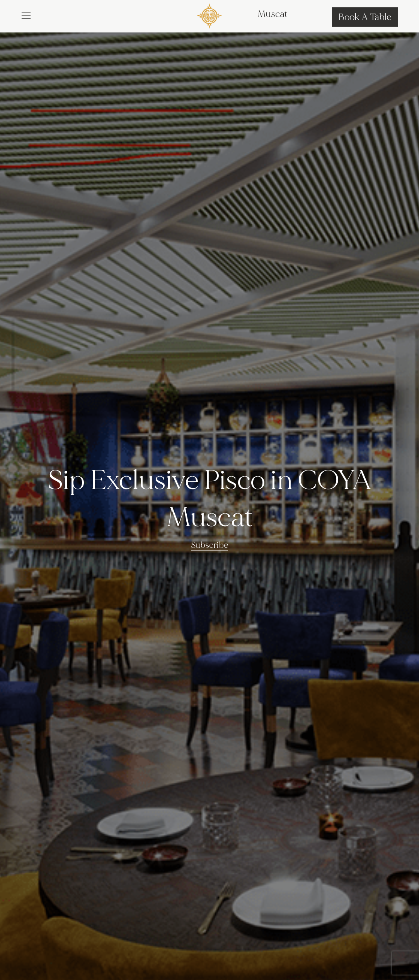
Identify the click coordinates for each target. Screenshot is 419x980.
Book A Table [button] (365, 17)
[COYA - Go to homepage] (209, 14)
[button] (26, 15)
